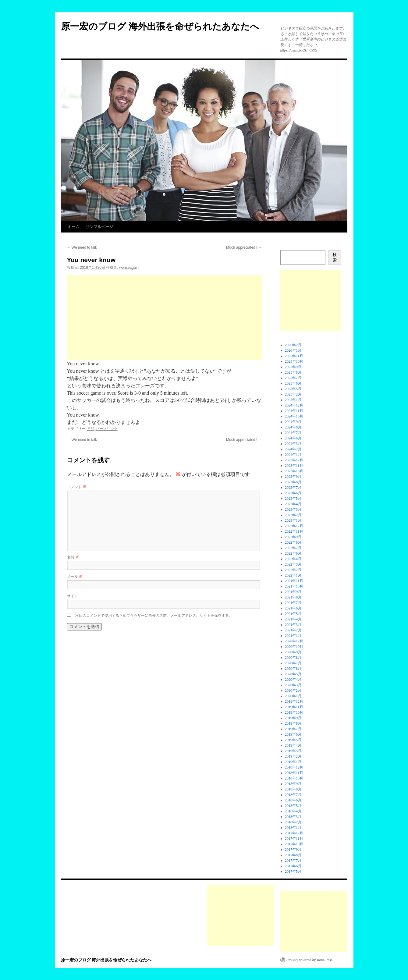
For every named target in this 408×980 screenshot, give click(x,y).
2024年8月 (293, 427)
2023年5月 (293, 499)
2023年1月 (293, 520)
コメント (77, 487)
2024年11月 (294, 411)
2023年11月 (294, 466)
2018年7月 (293, 795)
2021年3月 (293, 625)
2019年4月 (293, 745)
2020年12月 (294, 641)
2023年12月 (294, 460)
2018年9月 (293, 784)
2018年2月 (293, 822)
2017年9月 (293, 850)
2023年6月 (293, 493)
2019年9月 (293, 718)
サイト (73, 596)
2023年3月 (293, 510)
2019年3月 (293, 751)
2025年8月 (293, 372)
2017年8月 (293, 855)
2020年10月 (294, 647)
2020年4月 (293, 680)
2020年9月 (293, 652)
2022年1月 (293, 575)
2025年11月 (294, 356)
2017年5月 (293, 872)
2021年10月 (294, 586)
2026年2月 (293, 345)
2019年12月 (294, 701)
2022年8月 (293, 542)
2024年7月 (293, 433)
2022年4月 (293, 559)
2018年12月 (294, 767)
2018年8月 (293, 789)
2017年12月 (294, 833)
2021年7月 (293, 603)
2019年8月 (293, 723)
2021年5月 (293, 614)
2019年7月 (293, 729)
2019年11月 (294, 707)
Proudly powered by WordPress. (310, 960)
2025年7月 (293, 378)
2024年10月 (294, 416)
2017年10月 (294, 844)
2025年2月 (293, 394)
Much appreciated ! (244, 247)
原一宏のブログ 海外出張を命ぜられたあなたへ (160, 26)
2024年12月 (294, 405)
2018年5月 (293, 806)
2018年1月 (293, 828)
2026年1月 (293, 350)
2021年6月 (293, 608)
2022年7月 (293, 548)
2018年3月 (293, 817)
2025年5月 (293, 389)
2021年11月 (294, 581)
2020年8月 (293, 658)
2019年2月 (293, 756)
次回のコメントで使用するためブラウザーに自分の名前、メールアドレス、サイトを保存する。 (154, 616)
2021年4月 (293, 619)
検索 (335, 257)
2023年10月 (294, 471)
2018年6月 (293, 800)
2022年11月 (294, 531)
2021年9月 (293, 592)
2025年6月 (293, 383)
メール (75, 577)
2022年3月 (293, 564)
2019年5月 (293, 740)
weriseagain (129, 268)
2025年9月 (293, 367)
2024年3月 (293, 444)
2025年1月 (293, 400)
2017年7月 (293, 861)
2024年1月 (293, 455)
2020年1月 (293, 696)
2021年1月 (293, 636)
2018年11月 (294, 773)
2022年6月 (293, 553)
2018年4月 (293, 811)
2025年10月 (294, 361)
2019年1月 (293, 762)
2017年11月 (294, 839)
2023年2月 (293, 515)
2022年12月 (294, 526)
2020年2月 (293, 691)
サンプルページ (99, 227)
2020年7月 (293, 663)
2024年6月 (293, 438)
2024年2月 (293, 449)
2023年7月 (293, 488)
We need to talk (82, 247)
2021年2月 (293, 630)
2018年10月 (294, 778)
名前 (73, 557)
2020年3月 (293, 685)
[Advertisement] (165, 318)
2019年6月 (293, 734)
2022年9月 (293, 537)
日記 (91, 429)
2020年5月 (293, 674)
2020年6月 (293, 669)
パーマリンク (107, 429)
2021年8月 (293, 597)
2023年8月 (293, 482)
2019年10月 (294, 712)
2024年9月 (293, 422)
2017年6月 (293, 866)
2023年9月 (293, 477)
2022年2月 (293, 570)
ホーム (74, 227)
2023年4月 (293, 504)
